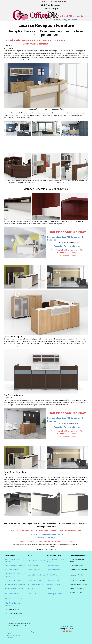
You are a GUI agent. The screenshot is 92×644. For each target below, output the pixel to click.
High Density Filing (53, 580)
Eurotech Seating (34, 566)
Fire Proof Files (52, 575)
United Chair (32, 594)
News (8, 641)
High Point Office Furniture (14, 588)
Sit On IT (31, 588)
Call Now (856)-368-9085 (64, 19)
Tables (49, 588)
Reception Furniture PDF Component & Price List (46, 534)
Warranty (18, 636)
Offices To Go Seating (35, 580)
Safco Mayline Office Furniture (15, 566)
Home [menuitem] (44, 2)
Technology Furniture (54, 594)
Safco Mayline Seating (35, 584)
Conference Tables (53, 570)
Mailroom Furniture (54, 584)
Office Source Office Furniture (15, 599)
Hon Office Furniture (12, 594)
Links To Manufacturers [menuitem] (58, 2)
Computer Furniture (54, 566)
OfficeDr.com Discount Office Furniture (21, 632)
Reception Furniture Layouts (67, 246)
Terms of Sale (10, 636)
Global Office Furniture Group (15, 584)
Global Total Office (34, 570)
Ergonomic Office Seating (36, 560)
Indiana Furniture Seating (36, 575)
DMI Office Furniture (12, 570)
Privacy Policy (10, 637)
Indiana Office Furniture (13, 580)
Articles (8, 639)
